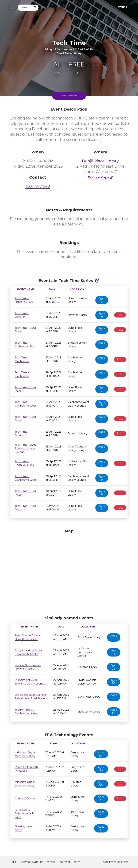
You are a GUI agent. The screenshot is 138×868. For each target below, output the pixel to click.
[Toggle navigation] (12, 7)
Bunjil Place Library (100, 161)
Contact (65, 862)
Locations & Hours (32, 862)
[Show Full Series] (97, 281)
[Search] (25, 8)
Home (13, 862)
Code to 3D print (25, 799)
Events (122, 7)
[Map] (69, 571)
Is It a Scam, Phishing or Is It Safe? (24, 813)
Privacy (51, 862)
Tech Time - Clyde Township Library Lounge (26, 448)
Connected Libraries (115, 862)
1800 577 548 (38, 186)
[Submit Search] (35, 8)
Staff (77, 862)
